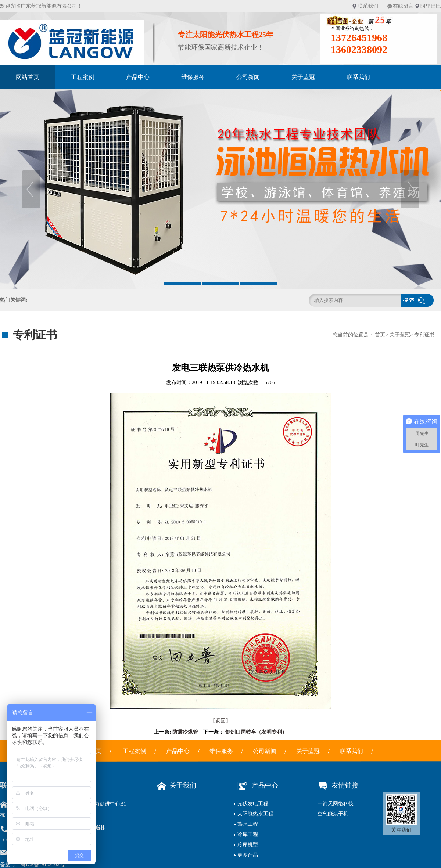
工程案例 (83, 77)
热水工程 (248, 824)
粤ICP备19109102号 (43, 865)
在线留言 (403, 6)
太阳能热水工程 (255, 814)
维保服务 (193, 77)
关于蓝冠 (303, 77)
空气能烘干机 (333, 814)
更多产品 (248, 855)
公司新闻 (248, 77)
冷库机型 (248, 845)
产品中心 (138, 77)
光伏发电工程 (253, 804)
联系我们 (368, 6)
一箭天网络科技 (336, 804)
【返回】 (220, 721)
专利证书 (424, 335)
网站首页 (28, 77)
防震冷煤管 (185, 732)
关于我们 (175, 785)
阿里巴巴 (431, 6)
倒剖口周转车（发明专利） (256, 732)
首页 (380, 335)
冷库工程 (248, 834)
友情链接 (336, 785)
